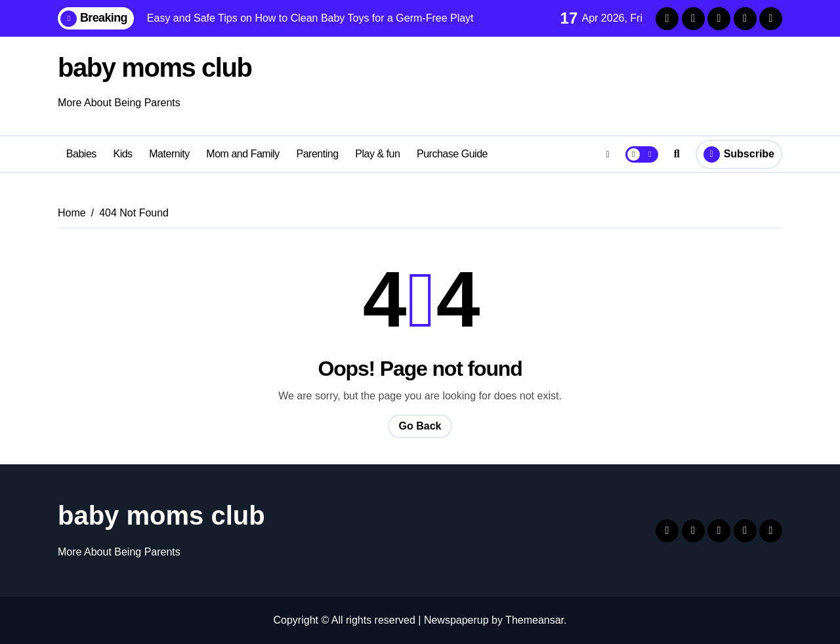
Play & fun (377, 154)
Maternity (169, 154)
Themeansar (535, 620)
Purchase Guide (452, 154)
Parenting (317, 154)
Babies (81, 154)
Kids (122, 154)
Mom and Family (243, 154)
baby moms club (155, 68)
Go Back (420, 426)
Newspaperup (456, 620)
